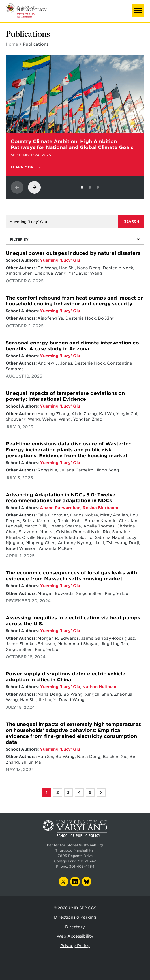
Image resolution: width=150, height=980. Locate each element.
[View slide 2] (90, 187)
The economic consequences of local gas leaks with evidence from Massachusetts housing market (71, 576)
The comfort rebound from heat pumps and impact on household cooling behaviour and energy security (75, 301)
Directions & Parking (75, 917)
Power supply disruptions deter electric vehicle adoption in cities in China (66, 677)
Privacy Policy (75, 946)
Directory (75, 927)
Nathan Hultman (99, 687)
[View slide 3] (98, 187)
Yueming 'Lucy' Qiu (60, 260)
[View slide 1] (82, 187)
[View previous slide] (17, 187)
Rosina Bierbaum (100, 508)
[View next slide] (34, 187)
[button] (138, 10)
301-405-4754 (82, 867)
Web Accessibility (75, 936)
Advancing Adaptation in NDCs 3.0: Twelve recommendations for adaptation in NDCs (61, 498)
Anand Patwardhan (60, 508)
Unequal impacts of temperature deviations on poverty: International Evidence (65, 396)
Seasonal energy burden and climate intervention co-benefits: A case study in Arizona (73, 346)
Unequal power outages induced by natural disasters (73, 253)
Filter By (19, 239)
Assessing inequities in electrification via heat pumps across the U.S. (73, 621)
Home (12, 44)
